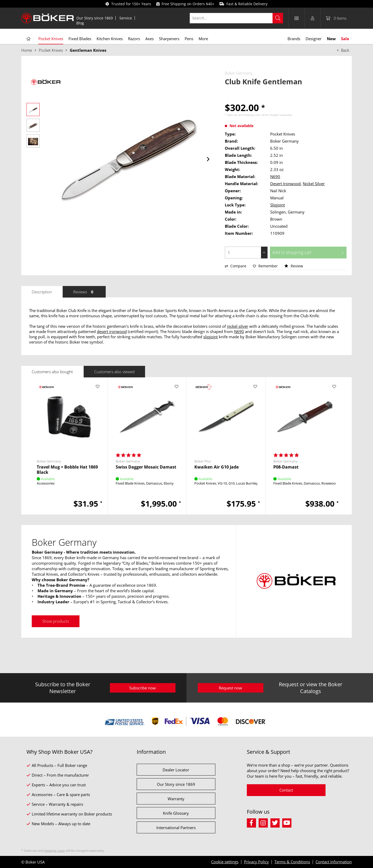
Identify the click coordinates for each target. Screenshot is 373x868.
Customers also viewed (114, 372)
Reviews (84, 292)
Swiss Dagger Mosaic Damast (146, 467)
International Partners (176, 828)
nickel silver (238, 326)
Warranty (176, 799)
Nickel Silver (314, 184)
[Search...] (236, 18)
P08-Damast (286, 467)
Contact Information (334, 862)
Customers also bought (52, 372)
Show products (56, 621)
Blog (80, 23)
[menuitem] (95, 18)
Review (294, 266)
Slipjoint (278, 205)
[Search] (278, 18)
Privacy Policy (256, 862)
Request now (230, 688)
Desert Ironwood (285, 184)
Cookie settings (225, 862)
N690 (275, 176)
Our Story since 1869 (95, 18)
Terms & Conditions (292, 862)
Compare (236, 266)
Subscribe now (143, 688)
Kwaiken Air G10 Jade (217, 467)
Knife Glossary (176, 813)
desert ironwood (112, 331)
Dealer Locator (176, 770)
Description (42, 292)
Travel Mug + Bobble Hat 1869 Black (67, 470)
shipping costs (252, 115)
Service (126, 18)
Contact (286, 790)
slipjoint (211, 337)
